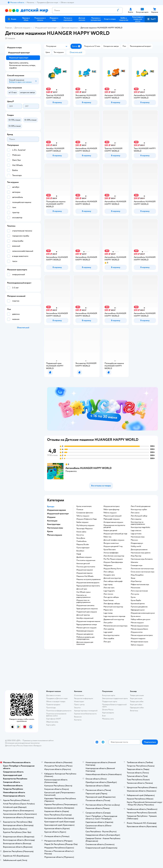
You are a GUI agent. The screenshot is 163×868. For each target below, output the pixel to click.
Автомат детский (83, 564)
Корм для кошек (136, 698)
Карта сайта (51, 725)
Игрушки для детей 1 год (113, 546)
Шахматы (134, 562)
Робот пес (107, 537)
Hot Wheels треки (83, 592)
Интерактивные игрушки (113, 522)
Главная (8, 28)
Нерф (79, 554)
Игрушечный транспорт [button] (58, 514)
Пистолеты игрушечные (86, 560)
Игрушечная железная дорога (88, 583)
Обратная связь (52, 722)
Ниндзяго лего (109, 575)
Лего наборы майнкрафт (113, 581)
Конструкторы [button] (54, 524)
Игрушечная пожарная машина (88, 621)
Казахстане (28, 746)
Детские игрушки (22, 28)
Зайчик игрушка (137, 645)
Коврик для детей (110, 531)
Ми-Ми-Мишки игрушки (113, 559)
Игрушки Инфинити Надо (87, 519)
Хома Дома (81, 538)
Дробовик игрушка (84, 557)
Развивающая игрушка (85, 631)
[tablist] (103, 409)
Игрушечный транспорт (46, 28)
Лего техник (108, 594)
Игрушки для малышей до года (115, 534)
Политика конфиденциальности (59, 711)
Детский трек (82, 589)
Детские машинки (70, 28)
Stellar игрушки (82, 522)
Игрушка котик (137, 632)
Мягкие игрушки (137, 623)
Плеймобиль (81, 541)
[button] (151, 19)
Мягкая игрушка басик (139, 629)
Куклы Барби (136, 600)
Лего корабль (109, 639)
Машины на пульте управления (88, 579)
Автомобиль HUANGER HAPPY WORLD (89, 468)
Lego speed (108, 632)
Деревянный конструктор (114, 619)
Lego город (108, 585)
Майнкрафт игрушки (112, 519)
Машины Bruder (83, 544)
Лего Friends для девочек (141, 506)
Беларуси (38, 746)
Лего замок (135, 513)
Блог (104, 716)
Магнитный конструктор (113, 607)
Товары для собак (137, 701)
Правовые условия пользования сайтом (38, 740)
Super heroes (109, 600)
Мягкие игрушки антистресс (142, 635)
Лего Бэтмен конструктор (114, 556)
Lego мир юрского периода (114, 616)
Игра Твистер (136, 556)
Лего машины (136, 519)
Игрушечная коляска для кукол (143, 613)
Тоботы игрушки (83, 516)
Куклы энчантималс (84, 506)
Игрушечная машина (84, 573)
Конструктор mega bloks (140, 527)
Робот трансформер (111, 510)
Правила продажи (53, 705)
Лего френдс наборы (112, 604)
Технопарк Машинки (84, 529)
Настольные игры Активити (142, 559)
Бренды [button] (51, 506)
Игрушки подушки (138, 639)
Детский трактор (83, 615)
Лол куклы (135, 594)
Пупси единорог (83, 548)
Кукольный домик (138, 604)
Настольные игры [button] (55, 528)
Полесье (80, 510)
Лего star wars (109, 588)
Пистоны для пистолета (86, 567)
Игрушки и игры (14, 48)
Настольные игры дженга (141, 553)
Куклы (133, 597)
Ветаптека (134, 711)
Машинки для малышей (113, 516)
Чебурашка (108, 565)
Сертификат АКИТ (54, 719)
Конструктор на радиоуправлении (138, 523)
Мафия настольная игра (140, 585)
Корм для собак (136, 705)
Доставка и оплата (53, 695)
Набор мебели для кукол (140, 619)
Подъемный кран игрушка (87, 612)
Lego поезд (108, 613)
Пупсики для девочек (139, 607)
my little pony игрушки (85, 525)
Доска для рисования (139, 550)
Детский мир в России (14, 746)
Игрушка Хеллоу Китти (113, 569)
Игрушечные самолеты (85, 605)
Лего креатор (109, 629)
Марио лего (108, 610)
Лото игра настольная (139, 591)
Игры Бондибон (137, 575)
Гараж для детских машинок (87, 609)
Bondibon (80, 551)
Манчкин (134, 540)
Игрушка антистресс (112, 506)
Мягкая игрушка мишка (140, 626)
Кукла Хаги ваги (110, 550)
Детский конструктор (112, 578)
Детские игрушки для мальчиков (85, 643)
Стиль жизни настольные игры (143, 572)
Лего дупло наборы (111, 597)
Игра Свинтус (136, 581)
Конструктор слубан (139, 510)
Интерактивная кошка (139, 642)
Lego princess (136, 534)
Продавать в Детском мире (57, 698)
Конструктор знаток (111, 635)
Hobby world (136, 546)
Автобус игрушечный (85, 618)
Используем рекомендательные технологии (22, 743)
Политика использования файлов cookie (56, 715)
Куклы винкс (136, 616)
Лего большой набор (139, 516)
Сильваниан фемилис (85, 513)
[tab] (103, 409)
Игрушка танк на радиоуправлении (83, 601)
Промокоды (51, 708)
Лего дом (107, 642)
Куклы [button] (50, 531)
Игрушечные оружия (85, 570)
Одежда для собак (137, 708)
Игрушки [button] (51, 517)
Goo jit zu (80, 535)
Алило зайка (81, 532)
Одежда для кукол (138, 610)
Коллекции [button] (52, 521)
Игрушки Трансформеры (113, 562)
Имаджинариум (137, 543)
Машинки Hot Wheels (85, 576)
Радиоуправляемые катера (87, 625)
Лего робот (108, 623)
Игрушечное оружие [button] (56, 510)
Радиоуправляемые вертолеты (88, 586)
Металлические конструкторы (116, 626)
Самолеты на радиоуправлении (83, 596)
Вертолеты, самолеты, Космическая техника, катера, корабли (22, 65)
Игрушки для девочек (85, 634)
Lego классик (136, 531)
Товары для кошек (137, 695)
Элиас (133, 578)
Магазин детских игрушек (86, 628)
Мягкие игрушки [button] (55, 535)
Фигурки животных (111, 543)
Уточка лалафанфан (111, 553)
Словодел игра (137, 565)
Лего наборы (109, 572)
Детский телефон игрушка (114, 540)
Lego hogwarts (109, 591)
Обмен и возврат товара (56, 701)
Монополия (135, 588)
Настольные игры (138, 537)
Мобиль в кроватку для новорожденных (85, 638)
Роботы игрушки (110, 513)
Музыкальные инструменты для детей (114, 526)
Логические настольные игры (142, 569)
